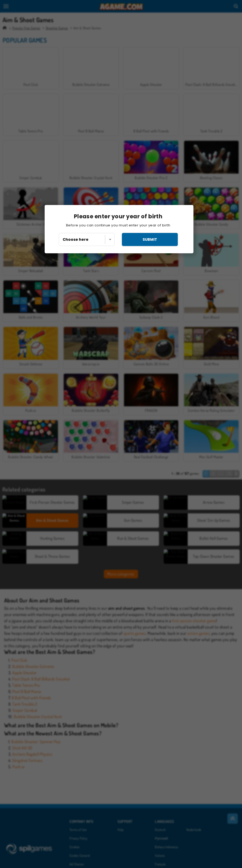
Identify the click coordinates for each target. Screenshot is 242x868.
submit (150, 239)
